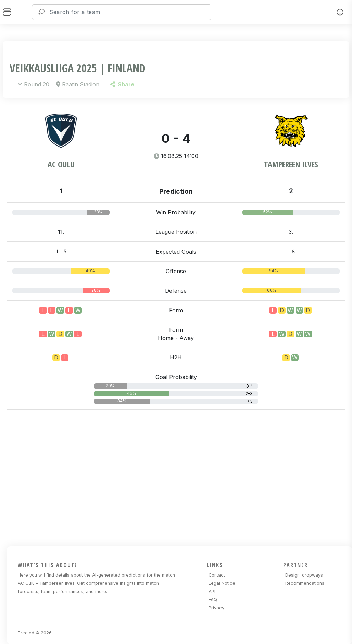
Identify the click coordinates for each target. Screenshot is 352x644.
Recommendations (305, 583)
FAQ (213, 600)
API (212, 591)
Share (122, 84)
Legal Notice (222, 583)
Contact (217, 575)
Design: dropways (304, 575)
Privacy (216, 608)
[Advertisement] (179, 477)
